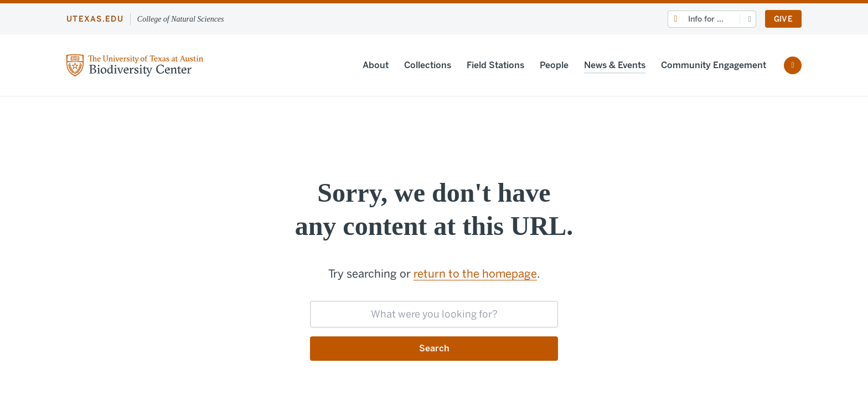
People (554, 65)
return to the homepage (475, 274)
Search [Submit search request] (434, 348)
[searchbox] (434, 314)
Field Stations (495, 65)
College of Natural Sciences (181, 19)
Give (783, 19)
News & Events (615, 65)
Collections (428, 65)
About (376, 65)
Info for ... (706, 19)
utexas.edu (95, 19)
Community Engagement (714, 65)
